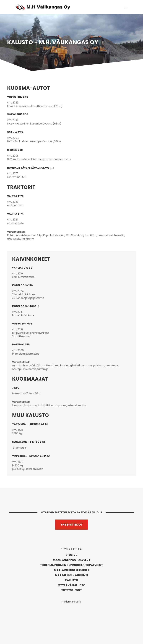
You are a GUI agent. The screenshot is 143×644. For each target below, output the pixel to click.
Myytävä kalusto (71, 585)
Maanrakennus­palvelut (72, 560)
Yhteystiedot (71, 525)
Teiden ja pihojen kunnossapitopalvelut (71, 565)
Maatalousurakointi (71, 575)
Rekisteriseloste (71, 602)
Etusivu (72, 555)
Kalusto (71, 580)
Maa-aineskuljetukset (72, 570)
